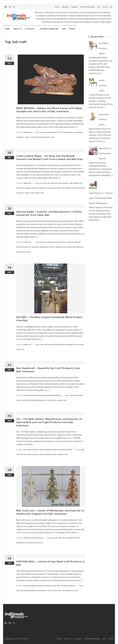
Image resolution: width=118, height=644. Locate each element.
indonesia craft (44, 590)
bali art (54, 132)
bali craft (60, 132)
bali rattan (58, 183)
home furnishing (66, 344)
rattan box (20, 193)
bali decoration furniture (57, 242)
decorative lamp (54, 344)
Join (99, 7)
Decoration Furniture (31, 450)
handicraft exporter (24, 188)
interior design (78, 344)
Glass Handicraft (46, 450)
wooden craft (49, 137)
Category (75, 7)
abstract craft (46, 132)
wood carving (39, 137)
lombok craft (70, 188)
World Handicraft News (52, 395)
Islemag (8, 639)
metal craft (20, 349)
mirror (53, 247)
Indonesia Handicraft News (33, 395)
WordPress (24, 639)
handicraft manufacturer (41, 247)
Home (57, 7)
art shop (44, 183)
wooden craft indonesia (75, 247)
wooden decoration (23, 252)
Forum (105, 7)
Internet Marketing (88, 7)
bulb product (52, 454)
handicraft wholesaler (40, 188)
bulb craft (43, 454)
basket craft (78, 183)
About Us (65, 7)
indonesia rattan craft (56, 188)
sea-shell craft (56, 590)
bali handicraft (27, 400)
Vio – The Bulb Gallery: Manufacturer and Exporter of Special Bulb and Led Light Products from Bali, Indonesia (49, 422)
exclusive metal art (74, 242)
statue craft (29, 137)
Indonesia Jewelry (50, 586)
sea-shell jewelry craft (70, 590)
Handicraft (27, 132)
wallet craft (62, 400)
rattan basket (80, 188)
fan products (52, 400)
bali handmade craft (40, 400)
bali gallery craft (70, 132)
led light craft (63, 454)
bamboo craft (68, 183)
